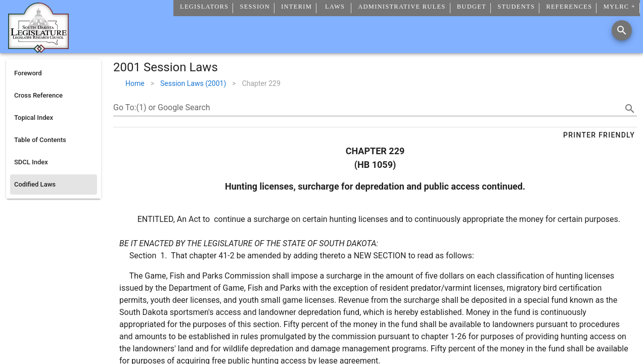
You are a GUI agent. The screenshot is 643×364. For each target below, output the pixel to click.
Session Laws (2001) (193, 83)
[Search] (622, 30)
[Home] (38, 49)
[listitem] (54, 73)
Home (135, 83)
